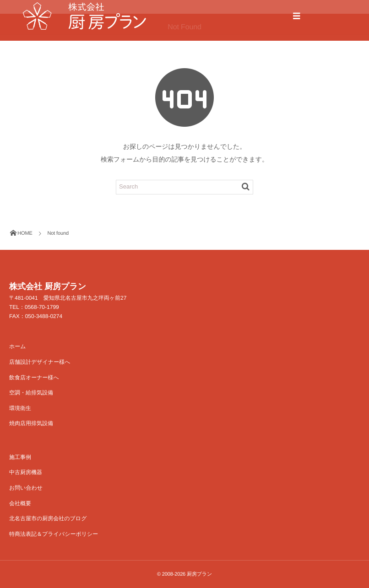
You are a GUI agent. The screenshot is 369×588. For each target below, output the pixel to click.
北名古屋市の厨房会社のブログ (48, 518)
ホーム (18, 346)
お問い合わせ (26, 488)
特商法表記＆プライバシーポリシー (54, 534)
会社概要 (20, 503)
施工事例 (20, 457)
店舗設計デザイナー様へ (40, 362)
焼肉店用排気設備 (31, 423)
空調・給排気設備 (31, 393)
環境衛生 (20, 408)
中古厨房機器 (26, 472)
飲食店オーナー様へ (34, 378)
